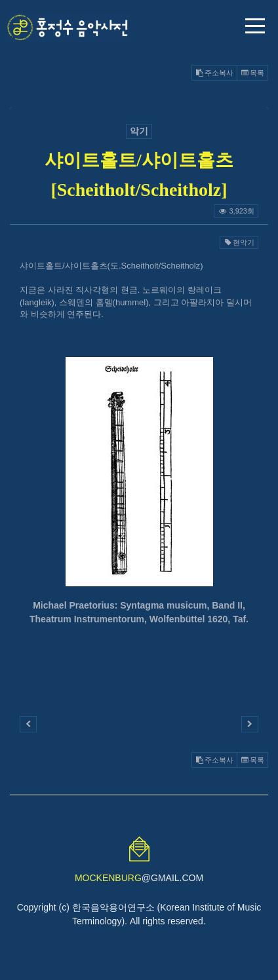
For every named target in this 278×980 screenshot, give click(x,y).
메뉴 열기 (255, 26)
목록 (252, 73)
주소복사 (214, 73)
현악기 (239, 242)
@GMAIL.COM (139, 878)
